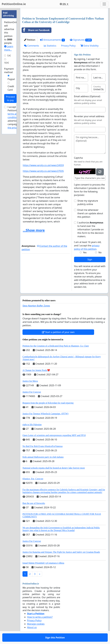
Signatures (81, 40)
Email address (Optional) (87, 96)
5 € (9, 56)
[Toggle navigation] (104, 4)
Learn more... (9, 48)
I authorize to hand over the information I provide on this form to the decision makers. (91, 229)
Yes (85, 252)
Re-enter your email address (89, 116)
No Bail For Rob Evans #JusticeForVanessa (43, 446)
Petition (30, 40)
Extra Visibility (90, 46)
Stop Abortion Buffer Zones (36, 306)
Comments (32, 46)
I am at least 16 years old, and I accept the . (88, 246)
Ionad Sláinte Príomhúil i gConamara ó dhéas (43, 563)
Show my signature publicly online (88, 202)
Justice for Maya (30, 381)
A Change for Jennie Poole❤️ (36, 370)
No (100, 252)
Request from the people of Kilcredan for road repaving (48, 403)
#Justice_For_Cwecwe (33, 479)
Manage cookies (36, 624)
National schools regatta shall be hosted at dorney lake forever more (54, 468)
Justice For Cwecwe (32, 392)
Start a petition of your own (58, 332)
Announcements (52, 40)
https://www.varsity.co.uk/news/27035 (43, 171)
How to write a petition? (40, 617)
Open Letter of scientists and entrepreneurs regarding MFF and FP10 (54, 435)
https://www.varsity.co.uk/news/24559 (43, 165)
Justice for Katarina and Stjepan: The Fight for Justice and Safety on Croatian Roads (61, 552)
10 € (6, 63)
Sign (90, 259)
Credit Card (11, 88)
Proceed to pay (10, 99)
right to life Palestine (32, 425)
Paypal (11, 79)
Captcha (78, 158)
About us (32, 627)
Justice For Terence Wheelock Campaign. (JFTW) (45, 414)
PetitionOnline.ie (14, 4)
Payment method (9, 71)
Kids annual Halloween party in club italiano (43, 457)
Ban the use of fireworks (34, 503)
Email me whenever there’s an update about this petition (90, 213)
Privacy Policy (68, 46)
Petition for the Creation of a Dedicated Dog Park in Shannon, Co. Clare (56, 346)
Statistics (50, 46)
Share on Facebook (36, 30)
